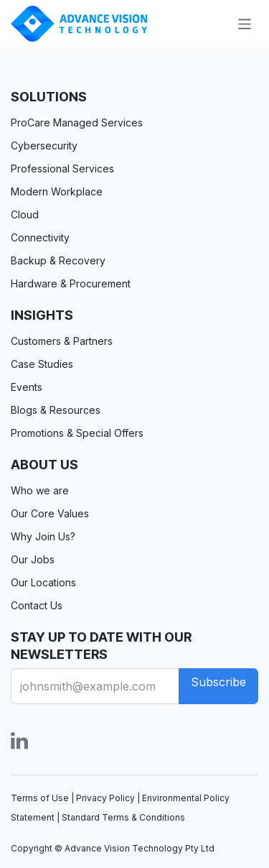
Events (27, 387)
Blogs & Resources (56, 410)
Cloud (25, 214)
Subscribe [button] (218, 682)
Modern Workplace (57, 191)
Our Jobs (33, 559)
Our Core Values (50, 513)
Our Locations (43, 582)
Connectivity (40, 237)
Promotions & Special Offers (77, 433)
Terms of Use (40, 798)
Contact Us (37, 605)
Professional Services (62, 168)
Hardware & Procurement (71, 283)
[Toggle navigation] (245, 23)
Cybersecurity (44, 146)
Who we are (40, 490)
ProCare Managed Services (77, 123)
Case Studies (42, 364)
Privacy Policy (105, 798)
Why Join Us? (43, 536)
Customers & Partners (62, 341)
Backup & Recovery (58, 260)
